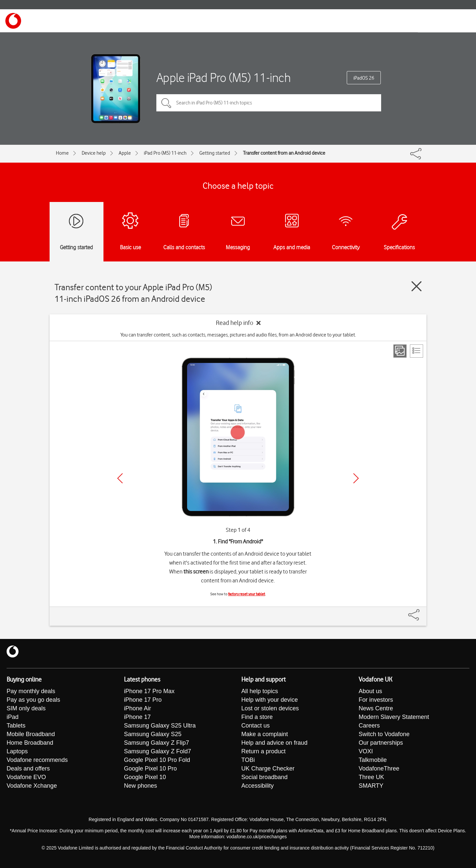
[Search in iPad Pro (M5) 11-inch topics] (269, 103)
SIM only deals (26, 708)
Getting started (215, 153)
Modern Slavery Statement (394, 717)
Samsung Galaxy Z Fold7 (158, 751)
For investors (376, 700)
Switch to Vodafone (384, 734)
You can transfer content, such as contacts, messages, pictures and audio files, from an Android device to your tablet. (238, 335)
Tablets (16, 726)
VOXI (366, 751)
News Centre (376, 708)
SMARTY (371, 786)
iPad (13, 717)
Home (62, 153)
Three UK (371, 777)
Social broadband (264, 777)
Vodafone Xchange (32, 786)
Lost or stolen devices (270, 708)
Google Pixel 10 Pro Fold (157, 760)
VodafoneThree (379, 769)
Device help (94, 153)
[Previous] (120, 478)
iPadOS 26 (364, 78)
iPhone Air (138, 708)
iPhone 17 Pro (143, 700)
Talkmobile (373, 760)
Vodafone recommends (37, 760)
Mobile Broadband (31, 734)
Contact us (256, 726)
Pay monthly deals (31, 691)
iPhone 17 (137, 717)
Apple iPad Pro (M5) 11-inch (224, 78)
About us (370, 691)
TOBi (248, 760)
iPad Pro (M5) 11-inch (165, 153)
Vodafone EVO (26, 777)
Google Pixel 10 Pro (150, 769)
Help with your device (270, 700)
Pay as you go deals (33, 700)
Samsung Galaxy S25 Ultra (160, 726)
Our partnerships (381, 743)
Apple (125, 153)
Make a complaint (265, 734)
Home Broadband (30, 743)
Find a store (257, 717)
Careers (369, 726)
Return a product (263, 751)
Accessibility (258, 786)
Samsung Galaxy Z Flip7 (157, 743)
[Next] (356, 478)
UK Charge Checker (268, 769)
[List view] (416, 351)
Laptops (17, 751)
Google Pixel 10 (145, 777)
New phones (140, 786)
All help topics (260, 691)
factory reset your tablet (247, 594)
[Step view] (400, 351)
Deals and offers (28, 769)
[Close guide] (416, 286)
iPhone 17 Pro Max (149, 691)
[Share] (422, 612)
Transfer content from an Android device (284, 153)
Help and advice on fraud (274, 743)
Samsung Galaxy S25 (153, 734)
